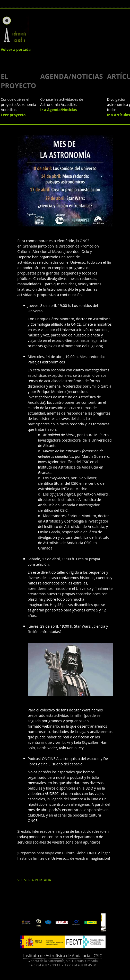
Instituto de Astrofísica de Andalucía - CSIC (63, 956)
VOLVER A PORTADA (34, 880)
